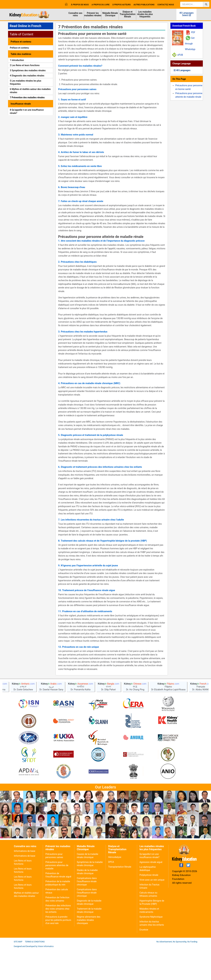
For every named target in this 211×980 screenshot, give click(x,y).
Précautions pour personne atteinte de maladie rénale (101, 237)
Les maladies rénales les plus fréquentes (145, 14)
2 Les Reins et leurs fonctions (25, 65)
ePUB (180, 55)
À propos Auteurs (121, 5)
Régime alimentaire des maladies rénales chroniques (89, 920)
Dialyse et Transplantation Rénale (127, 14)
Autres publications (144, 5)
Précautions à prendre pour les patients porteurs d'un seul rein (58, 920)
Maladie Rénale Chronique (110, 14)
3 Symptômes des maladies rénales (28, 70)
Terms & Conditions (35, 942)
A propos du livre (101, 5)
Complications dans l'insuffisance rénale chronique (87, 881)
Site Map (18, 942)
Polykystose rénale (149, 875)
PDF (193, 32)
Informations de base (25, 851)
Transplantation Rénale (120, 867)
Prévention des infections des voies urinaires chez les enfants (58, 909)
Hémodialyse (115, 857)
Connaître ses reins (75, 14)
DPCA (111, 862)
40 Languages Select (187, 14)
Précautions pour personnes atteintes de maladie (57, 865)
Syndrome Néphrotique (151, 917)
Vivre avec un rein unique (152, 880)
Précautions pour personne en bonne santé (92, 34)
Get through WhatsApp (190, 44)
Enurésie (144, 930)
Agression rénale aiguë (151, 862)
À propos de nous (80, 5)
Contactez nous (166, 5)
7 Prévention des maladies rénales (27, 97)
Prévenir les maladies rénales (93, 14)
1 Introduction (17, 60)
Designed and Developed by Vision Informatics (34, 946)
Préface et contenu (19, 48)
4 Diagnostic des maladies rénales (27, 76)
